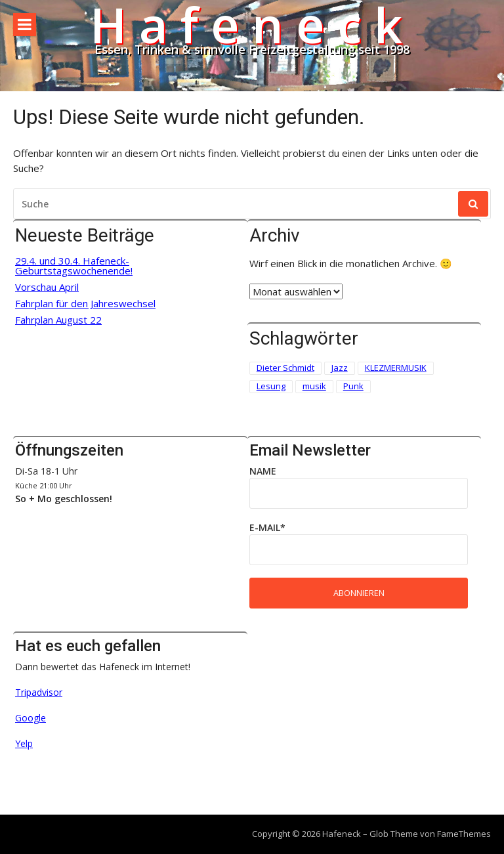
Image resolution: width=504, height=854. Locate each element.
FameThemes (464, 834)
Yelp (24, 743)
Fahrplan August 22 (58, 320)
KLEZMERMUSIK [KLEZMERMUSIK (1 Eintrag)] (396, 368)
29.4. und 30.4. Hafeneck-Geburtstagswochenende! (74, 266)
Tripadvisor (39, 692)
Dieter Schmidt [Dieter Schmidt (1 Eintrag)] (285, 368)
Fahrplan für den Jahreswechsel (85, 304)
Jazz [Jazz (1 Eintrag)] (340, 368)
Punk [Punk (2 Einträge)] (353, 386)
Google (31, 718)
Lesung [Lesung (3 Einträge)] (271, 386)
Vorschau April (47, 287)
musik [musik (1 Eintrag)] (314, 386)
